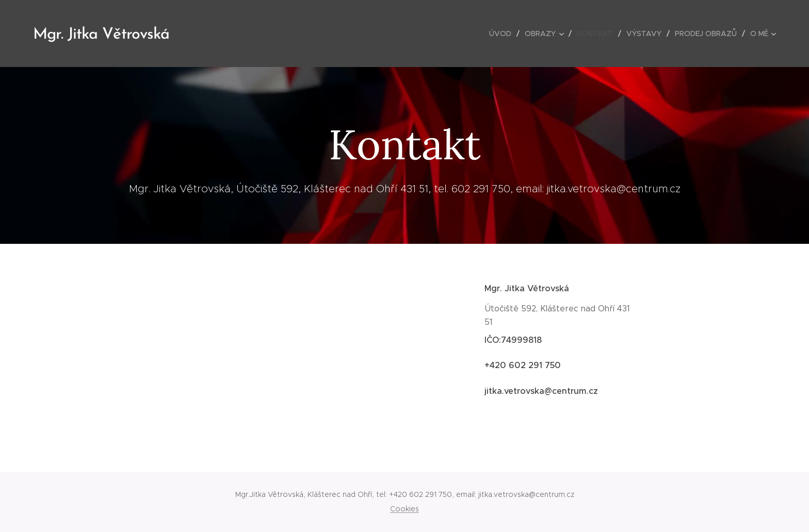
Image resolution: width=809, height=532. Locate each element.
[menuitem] (503, 34)
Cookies (405, 509)
